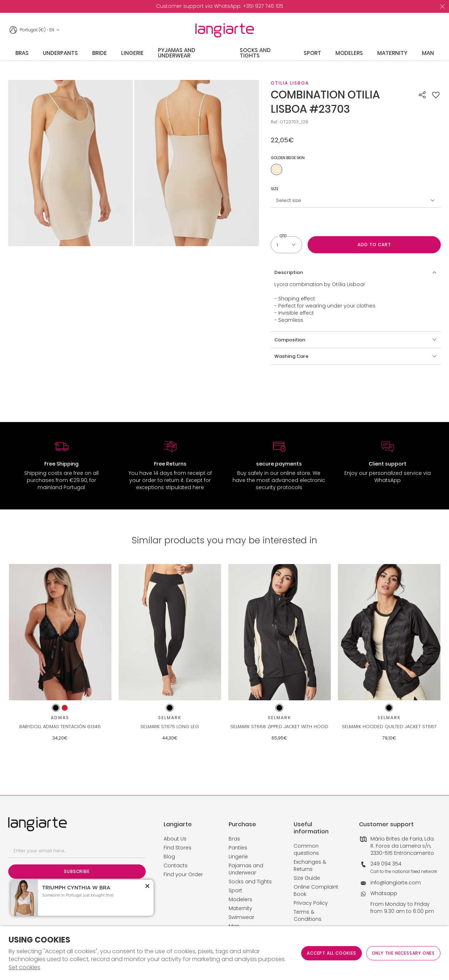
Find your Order (183, 874)
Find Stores (178, 848)
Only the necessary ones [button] (403, 953)
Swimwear (241, 917)
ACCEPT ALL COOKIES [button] (331, 953)
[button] (436, 95)
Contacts (176, 865)
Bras (234, 839)
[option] (220, 6)
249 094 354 (386, 864)
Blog (169, 857)
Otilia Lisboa (290, 83)
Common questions (306, 849)
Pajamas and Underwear (246, 869)
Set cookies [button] (24, 968)
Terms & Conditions (308, 915)
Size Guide (307, 878)
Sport (235, 890)
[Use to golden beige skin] (276, 169)
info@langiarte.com (396, 883)
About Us (175, 839)
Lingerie (238, 857)
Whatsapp (384, 893)
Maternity (240, 908)
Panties (238, 848)
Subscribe (77, 871)
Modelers (240, 899)
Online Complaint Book (316, 890)
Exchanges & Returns (310, 865)
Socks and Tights (250, 882)
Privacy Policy (311, 903)
